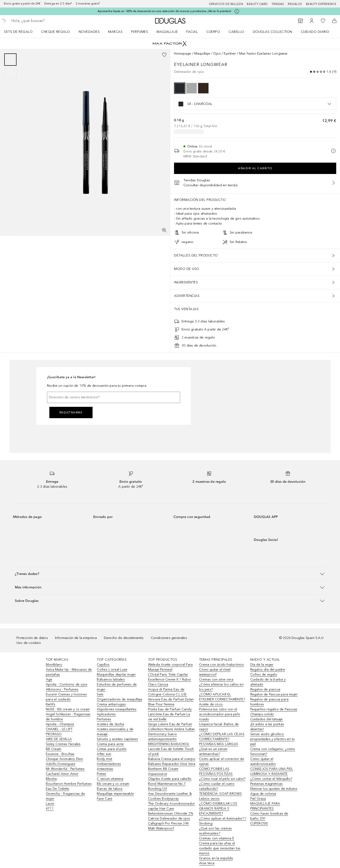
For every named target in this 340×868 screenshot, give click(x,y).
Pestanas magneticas (267, 784)
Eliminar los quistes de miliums (274, 789)
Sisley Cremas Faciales (63, 744)
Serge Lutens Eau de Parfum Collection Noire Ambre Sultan (172, 727)
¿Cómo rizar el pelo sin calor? (222, 779)
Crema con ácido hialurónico (221, 665)
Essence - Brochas (60, 754)
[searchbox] (46, 21)
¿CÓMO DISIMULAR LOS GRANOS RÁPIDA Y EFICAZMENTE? (218, 809)
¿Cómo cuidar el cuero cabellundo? (217, 786)
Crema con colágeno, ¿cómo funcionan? (273, 751)
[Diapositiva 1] (10, 60)
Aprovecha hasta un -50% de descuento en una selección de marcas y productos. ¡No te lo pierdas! (164, 11)
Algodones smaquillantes (117, 709)
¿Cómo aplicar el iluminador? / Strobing (223, 821)
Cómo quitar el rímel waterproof (215, 672)
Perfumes (140, 32)
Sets (100, 694)
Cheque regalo (56, 32)
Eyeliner (230, 54)
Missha (51, 779)
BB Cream (54, 749)
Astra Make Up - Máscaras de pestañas (69, 672)
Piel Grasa (258, 799)
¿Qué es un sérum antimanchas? (213, 751)
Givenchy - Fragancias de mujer (65, 796)
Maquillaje (167, 32)
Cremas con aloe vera (216, 679)
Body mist (104, 759)
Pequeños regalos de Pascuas (274, 709)
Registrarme (71, 412)
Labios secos (209, 799)
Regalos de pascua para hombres (269, 702)
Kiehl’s (51, 704)
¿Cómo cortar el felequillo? (271, 779)
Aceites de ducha (110, 724)
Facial (192, 32)
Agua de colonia (263, 794)
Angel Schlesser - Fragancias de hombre (68, 717)
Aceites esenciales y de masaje (115, 732)
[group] (10, 67)
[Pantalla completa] (164, 230)
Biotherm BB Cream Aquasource (163, 771)
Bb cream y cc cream (113, 784)
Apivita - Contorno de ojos (67, 684)
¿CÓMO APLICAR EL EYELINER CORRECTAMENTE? (222, 697)
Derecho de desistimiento (124, 638)
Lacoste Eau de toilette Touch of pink (171, 751)
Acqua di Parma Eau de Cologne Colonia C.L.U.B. (168, 692)
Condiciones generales (169, 638)
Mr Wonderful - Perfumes (65, 769)
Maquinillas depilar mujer (116, 675)
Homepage (183, 54)
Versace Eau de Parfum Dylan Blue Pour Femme (171, 702)
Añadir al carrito (255, 168)
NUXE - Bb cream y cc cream (68, 709)
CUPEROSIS (259, 823)
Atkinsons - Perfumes (62, 689)
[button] (170, 574)
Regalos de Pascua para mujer (274, 694)
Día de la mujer (262, 665)
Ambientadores (109, 764)
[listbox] (255, 104)
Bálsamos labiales (111, 679)
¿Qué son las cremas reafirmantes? (215, 831)
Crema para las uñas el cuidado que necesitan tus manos (220, 848)
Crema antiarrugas (111, 704)
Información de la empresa (76, 638)
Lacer (50, 804)
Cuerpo (213, 32)
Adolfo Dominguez (61, 764)
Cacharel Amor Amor (62, 774)
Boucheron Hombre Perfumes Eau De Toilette (69, 786)
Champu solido (262, 714)
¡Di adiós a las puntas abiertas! (267, 727)
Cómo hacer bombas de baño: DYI (269, 816)
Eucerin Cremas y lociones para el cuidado (66, 697)
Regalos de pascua (265, 689)
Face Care (105, 799)
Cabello (236, 32)
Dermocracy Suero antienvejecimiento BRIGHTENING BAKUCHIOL (169, 739)
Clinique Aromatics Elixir (64, 759)
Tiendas (278, 4)
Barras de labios (110, 789)
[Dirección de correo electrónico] (114, 397)
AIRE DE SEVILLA (59, 739)
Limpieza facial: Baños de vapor (219, 727)
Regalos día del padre (268, 670)
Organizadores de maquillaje (119, 699)
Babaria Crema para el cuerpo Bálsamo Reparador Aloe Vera (172, 761)
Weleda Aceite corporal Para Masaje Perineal (170, 667)
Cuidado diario (315, 32)
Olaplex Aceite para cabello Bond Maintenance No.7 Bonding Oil (170, 784)
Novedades (89, 32)
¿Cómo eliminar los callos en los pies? (221, 687)
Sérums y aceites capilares (117, 739)
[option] (180, 88)
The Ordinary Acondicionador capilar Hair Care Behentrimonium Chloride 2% (171, 809)
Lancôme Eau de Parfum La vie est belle (169, 717)
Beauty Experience (321, 4)
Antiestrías (105, 769)
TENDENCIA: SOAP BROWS (220, 794)
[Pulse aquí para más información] (237, 11)
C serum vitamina (110, 779)
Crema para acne (110, 744)
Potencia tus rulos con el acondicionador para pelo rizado (220, 714)
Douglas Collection (273, 32)
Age (49, 679)
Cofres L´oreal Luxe (112, 670)
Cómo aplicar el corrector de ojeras (222, 761)
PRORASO (54, 734)
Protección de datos (32, 638)
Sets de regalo (18, 32)
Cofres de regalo (264, 675)
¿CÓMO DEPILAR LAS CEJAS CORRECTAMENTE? (222, 737)
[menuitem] (21, 32)
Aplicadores (106, 714)
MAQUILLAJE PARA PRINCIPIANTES (265, 806)
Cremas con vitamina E (217, 838)
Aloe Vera (207, 863)
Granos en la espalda (216, 858)
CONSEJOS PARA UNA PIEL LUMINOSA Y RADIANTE (272, 771)
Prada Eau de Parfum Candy (170, 709)
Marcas (115, 32)
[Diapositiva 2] (10, 74)
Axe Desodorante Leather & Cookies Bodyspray (170, 796)
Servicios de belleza (226, 4)
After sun (104, 754)
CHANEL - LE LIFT (59, 729)
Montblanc (54, 665)
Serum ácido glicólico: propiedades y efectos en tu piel (272, 739)
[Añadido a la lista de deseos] (164, 55)
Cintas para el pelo (112, 749)
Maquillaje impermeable (115, 794)
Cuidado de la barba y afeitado (268, 682)
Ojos (217, 54)
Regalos (295, 4)
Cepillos (103, 665)
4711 (50, 809)
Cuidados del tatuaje (267, 719)
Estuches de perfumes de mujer (117, 687)
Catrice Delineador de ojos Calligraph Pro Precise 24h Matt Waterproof (169, 823)
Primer (102, 774)
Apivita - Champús (60, 724)
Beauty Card (257, 4)
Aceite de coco (211, 704)
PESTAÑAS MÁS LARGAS (219, 744)
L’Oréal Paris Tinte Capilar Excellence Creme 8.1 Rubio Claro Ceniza (170, 679)
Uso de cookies (29, 643)
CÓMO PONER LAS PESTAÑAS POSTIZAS (216, 771)
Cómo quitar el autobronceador (263, 761)
